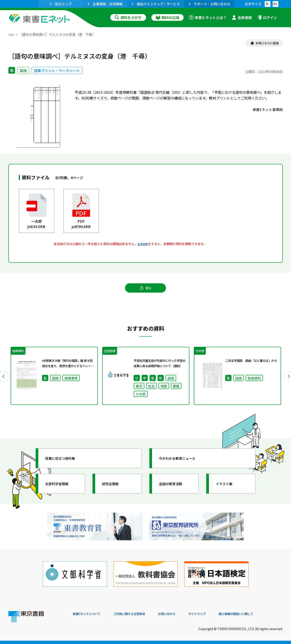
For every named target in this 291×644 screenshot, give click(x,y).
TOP (12, 34)
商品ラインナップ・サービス (156, 4)
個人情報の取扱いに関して (262, 614)
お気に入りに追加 (264, 44)
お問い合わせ (182, 614)
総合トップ (61, 4)
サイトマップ (217, 614)
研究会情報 (114, 491)
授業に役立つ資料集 (65, 466)
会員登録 (242, 17)
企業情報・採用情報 (105, 4)
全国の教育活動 (175, 491)
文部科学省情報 (61, 491)
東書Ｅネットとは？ (208, 17)
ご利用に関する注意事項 (139, 614)
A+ (275, 4)
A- (268, 4)
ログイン (267, 17)
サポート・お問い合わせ (210, 4)
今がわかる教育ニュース (183, 466)
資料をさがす (128, 17)
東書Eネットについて (90, 614)
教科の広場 (168, 17)
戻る (146, 292)
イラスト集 (228, 491)
